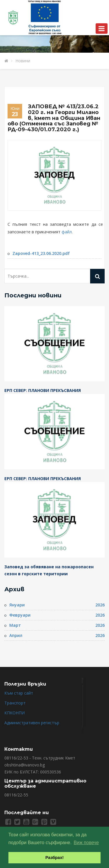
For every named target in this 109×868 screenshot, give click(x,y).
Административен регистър (32, 723)
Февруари (20, 615)
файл (67, 232)
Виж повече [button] (86, 843)
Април (16, 635)
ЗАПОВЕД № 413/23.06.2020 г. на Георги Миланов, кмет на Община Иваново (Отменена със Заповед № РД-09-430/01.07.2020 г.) (54, 118)
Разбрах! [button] (54, 858)
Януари (17, 605)
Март (15, 625)
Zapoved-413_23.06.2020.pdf (41, 253)
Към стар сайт (19, 693)
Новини (23, 61)
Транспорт (15, 703)
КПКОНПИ (15, 713)
